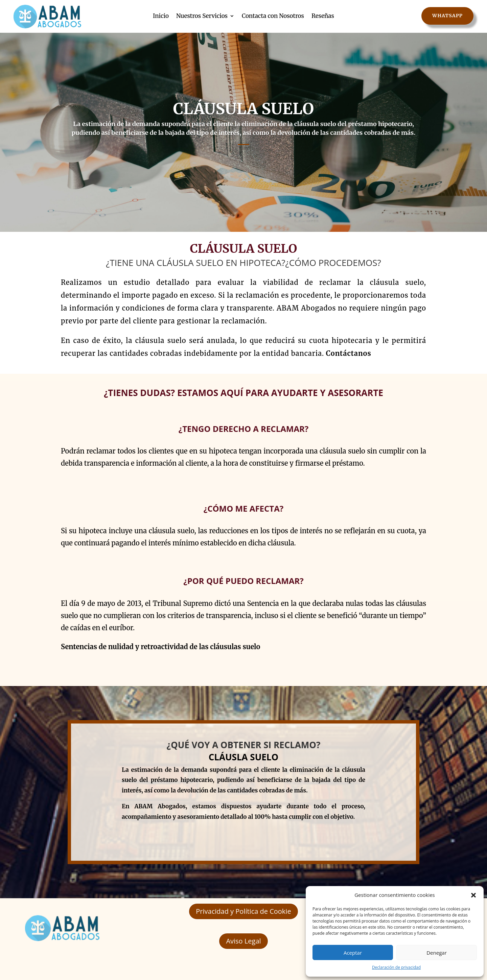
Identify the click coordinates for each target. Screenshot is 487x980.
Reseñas (323, 16)
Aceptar (353, 953)
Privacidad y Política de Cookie (243, 911)
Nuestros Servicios (202, 16)
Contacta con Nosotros (273, 16)
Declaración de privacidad (396, 967)
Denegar (437, 953)
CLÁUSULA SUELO (243, 112)
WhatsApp (447, 16)
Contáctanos (349, 353)
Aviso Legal (243, 941)
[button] (473, 895)
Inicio (161, 16)
